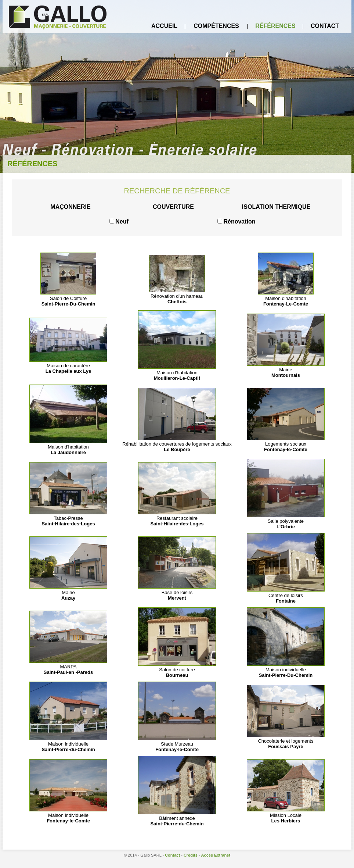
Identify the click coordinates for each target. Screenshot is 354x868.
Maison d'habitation (286, 298)
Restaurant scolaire (177, 518)
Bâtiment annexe (177, 818)
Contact (325, 26)
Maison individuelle (286, 670)
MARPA (68, 667)
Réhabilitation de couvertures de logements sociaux (177, 444)
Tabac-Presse (68, 518)
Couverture (173, 207)
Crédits (191, 855)
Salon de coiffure (177, 670)
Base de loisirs (177, 592)
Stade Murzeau (177, 744)
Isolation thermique (276, 207)
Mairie (286, 370)
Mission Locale (286, 815)
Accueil (164, 26)
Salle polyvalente (286, 521)
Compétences (216, 26)
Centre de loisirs (286, 595)
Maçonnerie (70, 207)
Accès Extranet (216, 855)
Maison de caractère (68, 366)
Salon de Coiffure (68, 298)
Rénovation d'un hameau (177, 296)
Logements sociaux (286, 444)
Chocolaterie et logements (286, 741)
